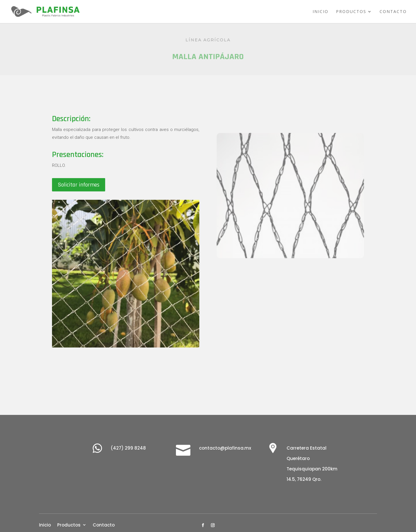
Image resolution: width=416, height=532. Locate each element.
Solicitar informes (79, 185)
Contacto (393, 12)
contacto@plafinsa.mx (225, 448)
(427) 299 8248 (128, 448)
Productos (351, 12)
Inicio (321, 12)
